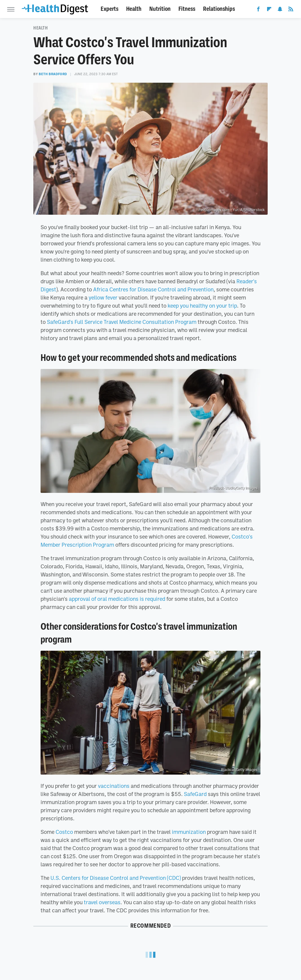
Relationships (219, 9)
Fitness (187, 9)
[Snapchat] (280, 10)
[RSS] (291, 10)
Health (134, 9)
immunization (189, 832)
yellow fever (103, 297)
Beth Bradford (53, 74)
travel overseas (102, 902)
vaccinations (114, 786)
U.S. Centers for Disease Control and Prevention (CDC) (116, 878)
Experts (109, 9)
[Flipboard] (269, 10)
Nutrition (160, 9)
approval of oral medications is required (117, 599)
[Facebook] (258, 10)
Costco (64, 832)
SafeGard (195, 794)
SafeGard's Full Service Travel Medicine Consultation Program (122, 322)
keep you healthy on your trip (202, 306)
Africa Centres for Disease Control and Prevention (153, 289)
